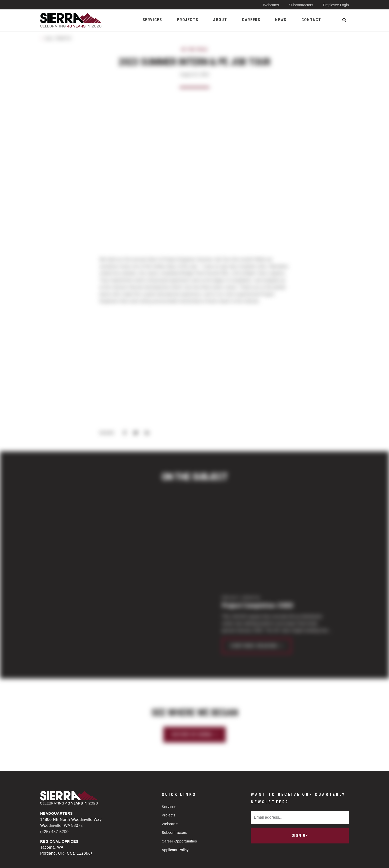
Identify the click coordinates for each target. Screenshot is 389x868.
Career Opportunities (180, 775)
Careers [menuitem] (251, 20)
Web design (308, 860)
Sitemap (213, 860)
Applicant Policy (176, 784)
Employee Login (335, 5)
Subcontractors (300, 5)
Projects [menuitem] (188, 20)
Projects (169, 748)
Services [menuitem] (152, 20)
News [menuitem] (281, 20)
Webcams (269, 5)
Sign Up (300, 768)
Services (169, 739)
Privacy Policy (181, 860)
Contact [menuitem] (311, 20)
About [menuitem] (220, 20)
